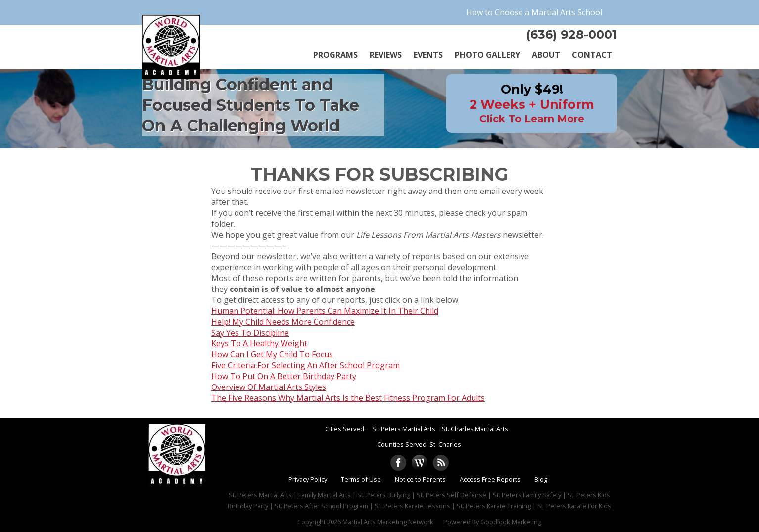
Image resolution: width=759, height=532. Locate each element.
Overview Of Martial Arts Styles (269, 387)
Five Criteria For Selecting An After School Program (306, 365)
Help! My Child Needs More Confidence (283, 322)
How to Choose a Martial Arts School (534, 12)
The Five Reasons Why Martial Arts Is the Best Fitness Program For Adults (348, 398)
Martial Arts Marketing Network (388, 522)
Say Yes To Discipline (250, 333)
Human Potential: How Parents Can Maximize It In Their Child (325, 311)
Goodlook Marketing (511, 522)
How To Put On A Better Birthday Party (284, 376)
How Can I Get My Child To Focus (272, 354)
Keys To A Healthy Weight (259, 343)
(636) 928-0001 (571, 34)
